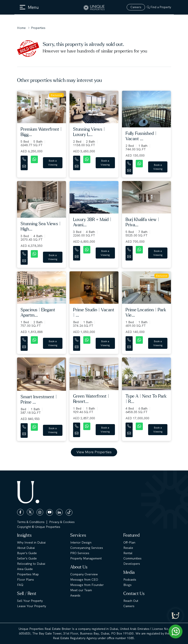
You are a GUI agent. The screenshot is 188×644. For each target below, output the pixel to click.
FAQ (20, 585)
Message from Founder (87, 585)
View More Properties (94, 452)
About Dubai (26, 548)
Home (21, 28)
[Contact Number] (25, 158)
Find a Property (159, 7)
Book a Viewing (53, 163)
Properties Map (28, 574)
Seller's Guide (27, 558)
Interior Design (81, 542)
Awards (75, 595)
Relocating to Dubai (31, 564)
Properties (38, 28)
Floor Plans (25, 580)
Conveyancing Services (87, 548)
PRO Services (80, 553)
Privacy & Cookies (62, 522)
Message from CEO (84, 580)
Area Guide (25, 569)
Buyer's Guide (27, 553)
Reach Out (131, 601)
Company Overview (84, 574)
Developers (132, 564)
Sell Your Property (30, 601)
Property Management (86, 558)
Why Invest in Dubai (31, 542)
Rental (128, 553)
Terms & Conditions (31, 522)
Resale (128, 548)
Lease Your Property (32, 606)
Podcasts (130, 580)
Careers (136, 7)
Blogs (127, 585)
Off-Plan (129, 542)
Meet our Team (81, 590)
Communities (132, 558)
